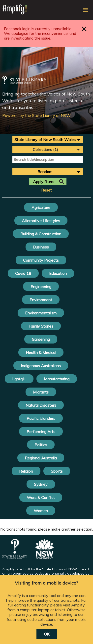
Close (84, 29)
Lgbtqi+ (19, 379)
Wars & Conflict (41, 497)
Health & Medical (41, 352)
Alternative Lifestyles (41, 221)
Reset (46, 190)
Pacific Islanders (41, 418)
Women (41, 511)
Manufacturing (57, 379)
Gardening (41, 339)
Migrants (41, 392)
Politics (41, 445)
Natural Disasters (41, 405)
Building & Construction (41, 234)
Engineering (41, 287)
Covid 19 (23, 273)
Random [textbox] (45, 172)
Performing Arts (41, 432)
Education (58, 273)
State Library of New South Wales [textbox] (45, 140)
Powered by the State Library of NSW (36, 115)
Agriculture (41, 207)
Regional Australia (41, 458)
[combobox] (48, 140)
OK (47, 634)
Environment (41, 300)
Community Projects (41, 260)
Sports (57, 471)
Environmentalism (41, 313)
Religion (26, 471)
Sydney (41, 484)
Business (41, 247)
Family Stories (41, 326)
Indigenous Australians (41, 366)
